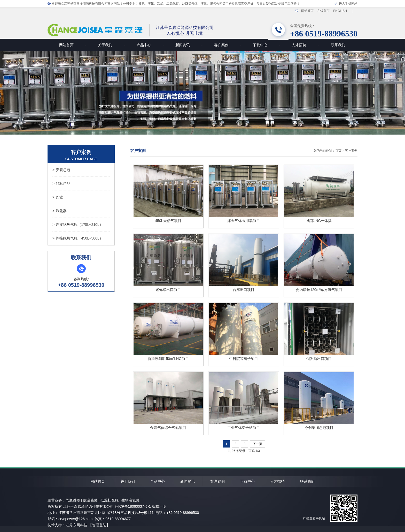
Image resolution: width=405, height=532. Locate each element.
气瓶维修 (73, 500)
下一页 (258, 444)
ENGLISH (340, 11)
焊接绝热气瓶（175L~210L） (78, 225)
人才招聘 (305, 45)
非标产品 (61, 183)
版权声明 (159, 506)
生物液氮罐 (130, 500)
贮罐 (58, 197)
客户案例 (228, 45)
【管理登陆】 (99, 525)
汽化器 (60, 211)
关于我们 (111, 45)
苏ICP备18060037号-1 (133, 506)
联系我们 (338, 45)
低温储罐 (90, 500)
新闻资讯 (189, 45)
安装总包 (61, 170)
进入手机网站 (348, 4)
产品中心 (150, 45)
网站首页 (307, 11)
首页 (338, 151)
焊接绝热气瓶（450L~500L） (78, 238)
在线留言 (323, 11)
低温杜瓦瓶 (110, 500)
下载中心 (266, 45)
